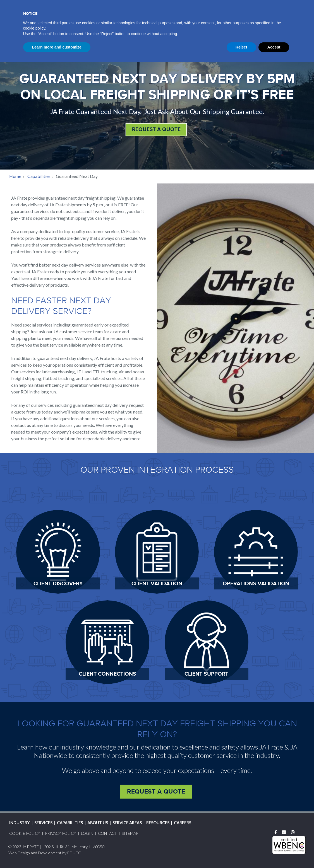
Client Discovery (58, 583)
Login (223, 5)
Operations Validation (256, 583)
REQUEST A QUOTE (156, 129)
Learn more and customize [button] (57, 853)
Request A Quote (252, 5)
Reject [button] (241, 853)
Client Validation (157, 583)
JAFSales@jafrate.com (67, 38)
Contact (284, 5)
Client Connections (107, 674)
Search (301, 5)
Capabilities (39, 176)
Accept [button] (274, 853)
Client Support (206, 674)
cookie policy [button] (34, 834)
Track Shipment (193, 5)
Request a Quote (156, 791)
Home (15, 176)
